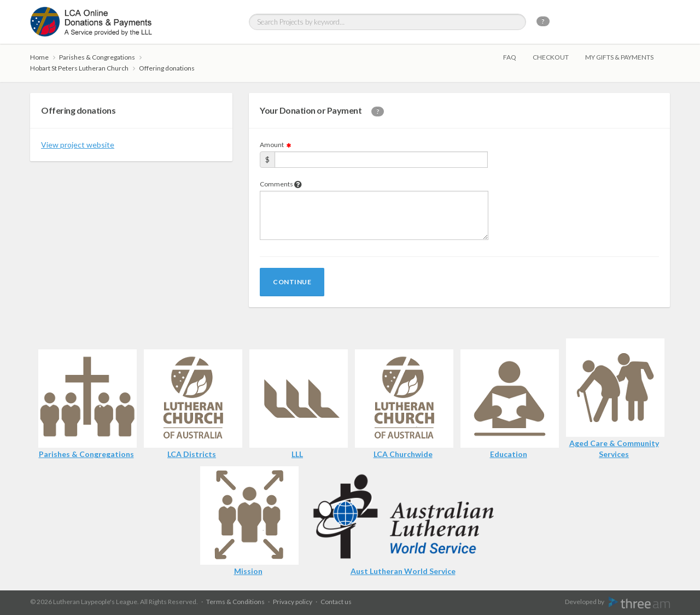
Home (39, 57)
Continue (292, 282)
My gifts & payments (619, 57)
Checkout (551, 57)
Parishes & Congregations (97, 57)
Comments (281, 184)
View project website (78, 145)
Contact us (336, 602)
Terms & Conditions (235, 602)
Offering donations (167, 68)
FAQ (510, 57)
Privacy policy (293, 602)
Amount (276, 145)
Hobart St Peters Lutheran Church (79, 68)
